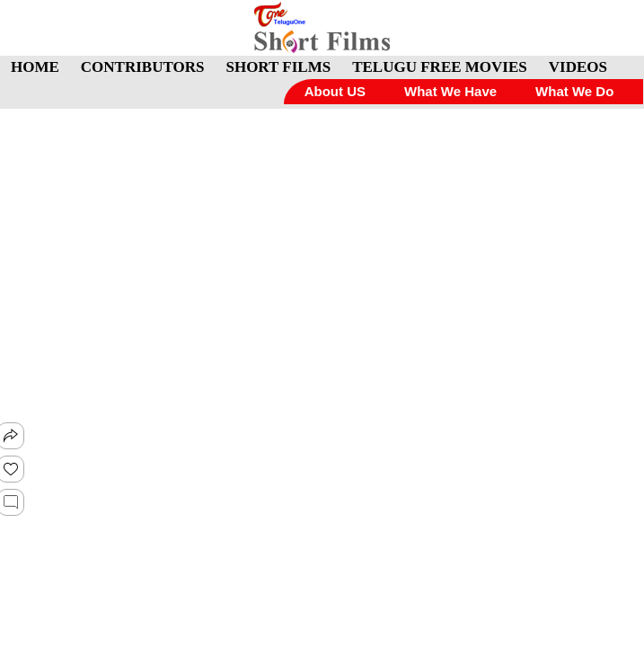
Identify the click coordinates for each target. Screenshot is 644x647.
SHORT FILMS (278, 67)
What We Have (450, 91)
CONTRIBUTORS (143, 67)
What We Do (574, 91)
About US (335, 91)
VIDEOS (578, 67)
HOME (35, 67)
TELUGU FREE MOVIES (440, 67)
